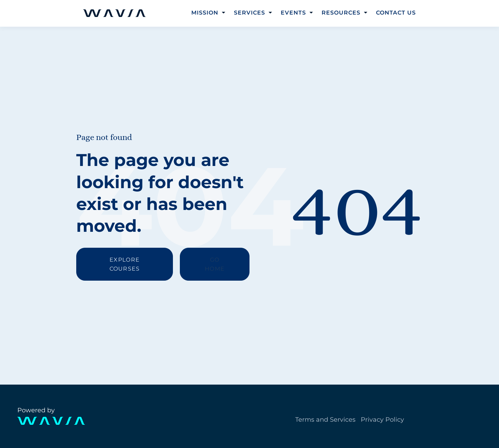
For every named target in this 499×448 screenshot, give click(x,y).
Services (249, 13)
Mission (205, 13)
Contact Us (396, 13)
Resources (341, 13)
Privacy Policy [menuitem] (382, 420)
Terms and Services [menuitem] (325, 420)
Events (293, 13)
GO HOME (215, 264)
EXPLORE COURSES (125, 264)
